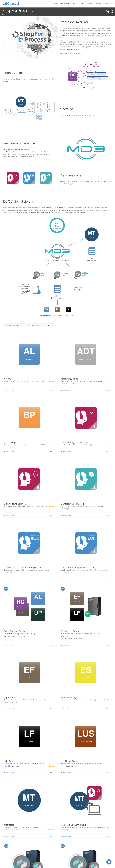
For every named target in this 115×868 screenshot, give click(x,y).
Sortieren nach (13, 325)
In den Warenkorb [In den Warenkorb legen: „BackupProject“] (10, 452)
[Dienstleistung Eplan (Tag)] (29, 479)
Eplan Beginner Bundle (15, 631)
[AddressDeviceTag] (86, 354)
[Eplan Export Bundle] (86, 607)
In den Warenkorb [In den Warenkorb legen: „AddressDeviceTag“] (66, 390)
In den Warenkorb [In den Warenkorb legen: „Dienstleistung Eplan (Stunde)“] (66, 452)
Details (53, 390)
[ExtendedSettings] (86, 673)
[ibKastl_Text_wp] (10, 3)
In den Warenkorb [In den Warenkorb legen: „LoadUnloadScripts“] (66, 773)
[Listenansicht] (52, 325)
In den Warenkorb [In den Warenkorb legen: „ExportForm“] (10, 709)
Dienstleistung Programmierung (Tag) (78, 568)
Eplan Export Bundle (70, 631)
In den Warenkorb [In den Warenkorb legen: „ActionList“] (10, 390)
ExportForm (9, 697)
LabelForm (9, 761)
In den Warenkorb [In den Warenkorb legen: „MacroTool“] (10, 836)
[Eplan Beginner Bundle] (29, 607)
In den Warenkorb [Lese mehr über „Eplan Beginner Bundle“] (10, 645)
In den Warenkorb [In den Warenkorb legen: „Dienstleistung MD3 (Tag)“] (66, 515)
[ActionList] (29, 354)
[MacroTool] (29, 800)
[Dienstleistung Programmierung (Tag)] (86, 543)
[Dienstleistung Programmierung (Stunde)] (29, 543)
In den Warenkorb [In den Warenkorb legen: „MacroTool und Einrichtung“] (66, 836)
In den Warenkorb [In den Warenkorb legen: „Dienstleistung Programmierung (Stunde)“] (10, 579)
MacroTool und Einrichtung (73, 825)
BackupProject (11, 442)
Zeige (36, 325)
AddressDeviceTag (69, 379)
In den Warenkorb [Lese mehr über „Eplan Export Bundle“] (66, 645)
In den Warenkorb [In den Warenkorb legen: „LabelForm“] (10, 773)
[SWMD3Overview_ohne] (86, 130)
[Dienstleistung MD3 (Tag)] (86, 479)
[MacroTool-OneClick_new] (29, 95)
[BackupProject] (29, 418)
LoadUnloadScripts (70, 761)
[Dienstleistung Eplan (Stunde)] (86, 418)
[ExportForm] (29, 673)
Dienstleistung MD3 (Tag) (72, 504)
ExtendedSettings (69, 697)
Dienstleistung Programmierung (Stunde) (23, 568)
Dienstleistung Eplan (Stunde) (74, 442)
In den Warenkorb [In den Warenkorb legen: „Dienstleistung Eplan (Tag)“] (10, 515)
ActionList (9, 379)
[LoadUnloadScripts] (86, 736)
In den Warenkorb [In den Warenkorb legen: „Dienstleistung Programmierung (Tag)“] (66, 579)
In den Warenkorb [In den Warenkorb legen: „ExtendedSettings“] (66, 709)
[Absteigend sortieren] (28, 325)
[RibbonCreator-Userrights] (86, 60)
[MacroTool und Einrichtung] (86, 800)
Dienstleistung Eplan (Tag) (16, 504)
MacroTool (9, 825)
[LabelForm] (29, 736)
